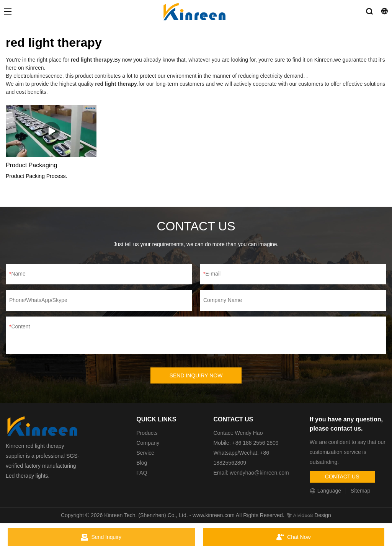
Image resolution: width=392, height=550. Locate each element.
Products (147, 433)
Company (149, 443)
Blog (142, 463)
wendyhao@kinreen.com (259, 473)
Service (145, 453)
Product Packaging (31, 165)
